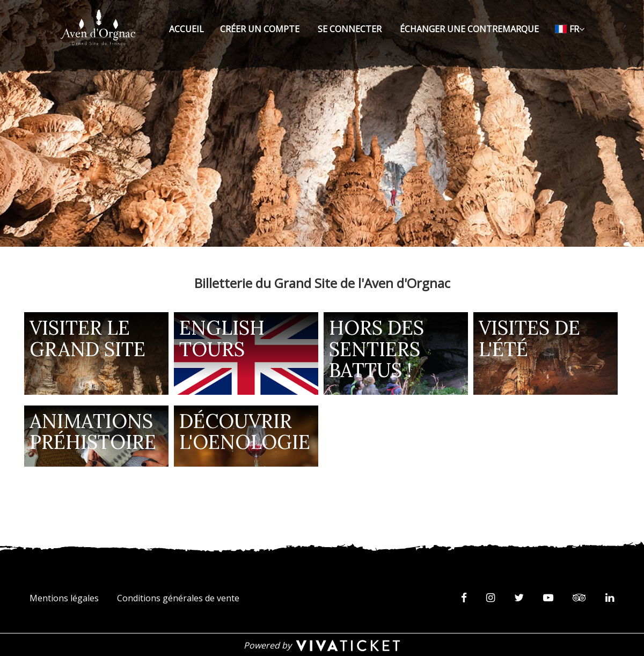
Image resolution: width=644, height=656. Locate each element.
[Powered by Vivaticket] (322, 645)
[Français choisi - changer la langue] (570, 29)
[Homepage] (98, 27)
